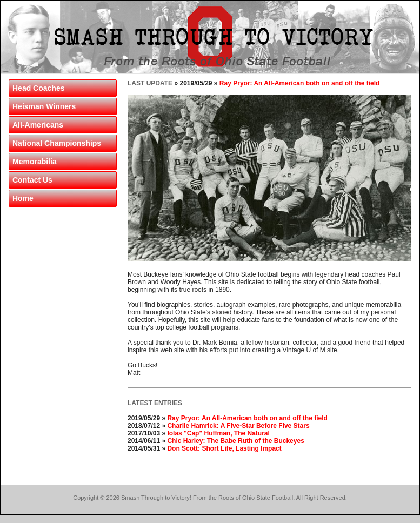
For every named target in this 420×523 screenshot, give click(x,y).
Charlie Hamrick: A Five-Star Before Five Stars (238, 426)
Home (23, 198)
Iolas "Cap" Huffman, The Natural (218, 433)
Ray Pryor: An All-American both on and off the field (299, 83)
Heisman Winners (44, 106)
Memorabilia (35, 162)
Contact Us (32, 180)
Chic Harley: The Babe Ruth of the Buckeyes (235, 441)
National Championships (57, 143)
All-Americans (38, 125)
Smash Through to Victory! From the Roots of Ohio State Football (207, 498)
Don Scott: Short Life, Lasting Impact (224, 448)
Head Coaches (38, 88)
